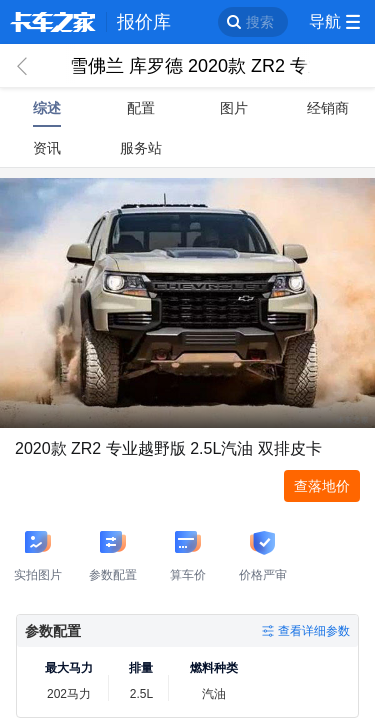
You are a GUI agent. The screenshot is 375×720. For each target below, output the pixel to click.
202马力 (69, 694)
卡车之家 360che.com (53, 22)
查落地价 (322, 486)
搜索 (260, 22)
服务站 (141, 148)
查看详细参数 (314, 631)
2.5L (141, 694)
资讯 (47, 148)
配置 (141, 108)
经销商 (328, 108)
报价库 (144, 22)
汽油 (214, 694)
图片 (234, 108)
